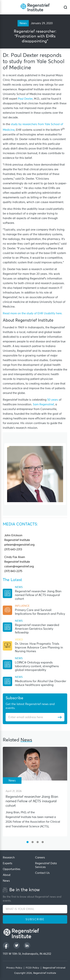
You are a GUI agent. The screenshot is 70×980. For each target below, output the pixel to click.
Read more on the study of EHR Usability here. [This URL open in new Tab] (33, 313)
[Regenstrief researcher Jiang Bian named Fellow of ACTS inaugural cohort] (35, 764)
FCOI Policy (32, 968)
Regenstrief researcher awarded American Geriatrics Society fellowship (37, 629)
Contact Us (42, 873)
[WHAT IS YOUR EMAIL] (35, 909)
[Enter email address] (33, 717)
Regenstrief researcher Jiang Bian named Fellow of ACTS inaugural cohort (38, 595)
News (6, 881)
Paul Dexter (25, 99)
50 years (53, 400)
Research (9, 858)
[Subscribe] (60, 717)
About (7, 875)
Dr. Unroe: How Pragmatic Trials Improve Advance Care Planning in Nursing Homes (39, 648)
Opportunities (12, 869)
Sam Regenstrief (43, 404)
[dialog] (65, 7)
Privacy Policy (14, 968)
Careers (40, 858)
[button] (28, 842)
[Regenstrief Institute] (35, 7)
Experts (8, 863)
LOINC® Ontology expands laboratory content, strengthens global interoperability (37, 666)
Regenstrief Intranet (54, 968)
